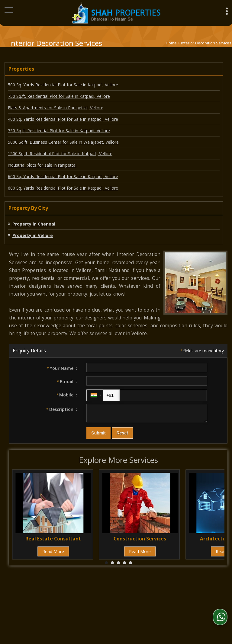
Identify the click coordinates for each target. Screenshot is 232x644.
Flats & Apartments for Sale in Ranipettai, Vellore (56, 108)
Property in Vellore (33, 235)
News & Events (132, 598)
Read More (53, 554)
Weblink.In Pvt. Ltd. (79, 617)
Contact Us (55, 598)
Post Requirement (120, 592)
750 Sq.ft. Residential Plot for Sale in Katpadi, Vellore (59, 96)
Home (171, 43)
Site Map (166, 598)
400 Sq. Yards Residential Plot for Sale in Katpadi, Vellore (63, 119)
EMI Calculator (163, 592)
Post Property (77, 592)
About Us (44, 592)
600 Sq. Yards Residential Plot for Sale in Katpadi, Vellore (63, 176)
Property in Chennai (34, 224)
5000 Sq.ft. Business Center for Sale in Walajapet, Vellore (63, 142)
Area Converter (92, 598)
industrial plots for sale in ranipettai (42, 165)
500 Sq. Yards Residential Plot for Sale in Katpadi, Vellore (63, 85)
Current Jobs (200, 592)
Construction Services (140, 541)
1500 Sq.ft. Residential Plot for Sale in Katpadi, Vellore (60, 154)
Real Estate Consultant (53, 541)
